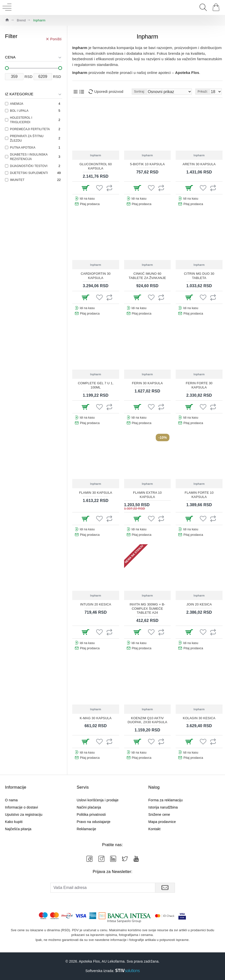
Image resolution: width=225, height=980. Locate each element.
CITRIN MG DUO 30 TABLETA (199, 276)
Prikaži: (203, 92)
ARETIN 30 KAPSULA (199, 164)
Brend (21, 20)
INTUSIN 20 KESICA (96, 604)
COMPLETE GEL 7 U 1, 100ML (96, 385)
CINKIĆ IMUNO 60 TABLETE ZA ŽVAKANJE (148, 276)
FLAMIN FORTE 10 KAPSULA (199, 495)
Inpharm (96, 155)
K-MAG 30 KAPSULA (96, 718)
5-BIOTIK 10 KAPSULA (148, 164)
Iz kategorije (19, 94)
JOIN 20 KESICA (199, 604)
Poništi (56, 39)
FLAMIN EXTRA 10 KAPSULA (147, 495)
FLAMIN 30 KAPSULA (96, 493)
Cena (10, 57)
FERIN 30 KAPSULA (148, 383)
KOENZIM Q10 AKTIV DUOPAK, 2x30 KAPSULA (147, 720)
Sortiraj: (139, 92)
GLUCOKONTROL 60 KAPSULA (96, 166)
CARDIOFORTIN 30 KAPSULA (96, 276)
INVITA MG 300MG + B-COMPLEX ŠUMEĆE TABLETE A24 (147, 609)
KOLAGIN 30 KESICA (199, 718)
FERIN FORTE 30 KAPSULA (199, 385)
